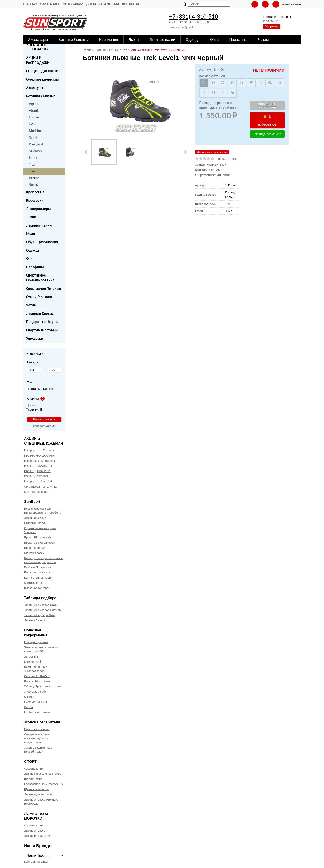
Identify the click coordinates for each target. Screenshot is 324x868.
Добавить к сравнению (212, 152)
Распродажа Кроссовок (39, 461)
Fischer (34, 117)
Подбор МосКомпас (37, 681)
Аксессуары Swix (35, 692)
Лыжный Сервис (40, 314)
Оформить (272, 26)
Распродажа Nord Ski (38, 481)
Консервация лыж (36, 642)
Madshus (36, 131)
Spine (33, 158)
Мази (31, 234)
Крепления (35, 192)
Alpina (34, 104)
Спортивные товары (43, 330)
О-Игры (29, 697)
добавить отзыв (226, 159)
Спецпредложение (37, 492)
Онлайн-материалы (43, 79)
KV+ (32, 124)
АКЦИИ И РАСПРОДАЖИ (38, 60)
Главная (30, 4)
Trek (32, 171)
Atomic (34, 110)
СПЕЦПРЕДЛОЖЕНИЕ (43, 71)
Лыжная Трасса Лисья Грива (43, 774)
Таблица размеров (267, 134)
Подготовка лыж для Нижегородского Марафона (43, 511)
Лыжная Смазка (35, 620)
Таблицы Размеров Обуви (41, 605)
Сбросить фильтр (44, 426)
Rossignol (36, 144)
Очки (30, 259)
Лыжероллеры (38, 209)
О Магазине (50, 4)
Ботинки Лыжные (41, 96)
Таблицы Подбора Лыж (40, 615)
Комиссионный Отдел (39, 578)
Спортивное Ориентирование (40, 278)
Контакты (130, 4)
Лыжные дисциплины (39, 794)
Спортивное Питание (43, 289)
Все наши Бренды (36, 862)
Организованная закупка (41, 487)
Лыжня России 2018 (37, 836)
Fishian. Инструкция (37, 712)
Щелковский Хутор (37, 789)
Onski (33, 137)
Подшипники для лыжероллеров (36, 669)
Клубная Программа (38, 567)
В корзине (277, 17)
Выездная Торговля (37, 588)
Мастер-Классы (34, 553)
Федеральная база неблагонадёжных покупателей (36, 738)
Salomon (35, 151)
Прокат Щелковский (37, 537)
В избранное (267, 120)
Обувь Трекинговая (42, 242)
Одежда (33, 250)
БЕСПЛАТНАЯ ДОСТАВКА (40, 456)
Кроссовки (35, 200)
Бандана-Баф (33, 662)
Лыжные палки (39, 225)
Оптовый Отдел (34, 523)
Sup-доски (35, 338)
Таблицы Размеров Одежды (43, 610)
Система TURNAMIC (37, 676)
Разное (34, 178)
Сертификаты (33, 583)
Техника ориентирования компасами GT (41, 649)
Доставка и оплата (103, 4)
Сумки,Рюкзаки (39, 297)
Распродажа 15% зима (39, 450)
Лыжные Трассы (35, 831)
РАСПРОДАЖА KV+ (36, 476)
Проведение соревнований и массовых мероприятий (44, 560)
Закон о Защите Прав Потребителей (38, 750)
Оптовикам (73, 4)
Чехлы (34, 185)
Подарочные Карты (42, 322)
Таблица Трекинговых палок (43, 686)
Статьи (28, 707)
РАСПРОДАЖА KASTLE (38, 466)
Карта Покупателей (37, 729)
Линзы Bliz (31, 657)
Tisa (32, 164)
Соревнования (34, 769)
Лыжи (31, 217)
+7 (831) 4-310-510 (194, 17)
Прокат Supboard (35, 548)
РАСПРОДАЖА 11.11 (37, 471)
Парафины (35, 267)
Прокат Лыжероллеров (39, 543)
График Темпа (33, 779)
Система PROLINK (36, 702)
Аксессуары (36, 88)
